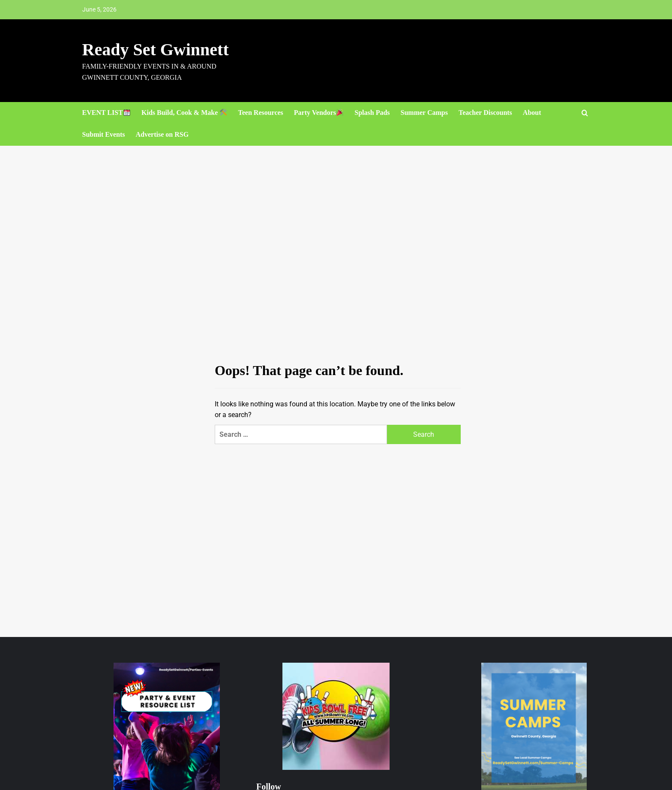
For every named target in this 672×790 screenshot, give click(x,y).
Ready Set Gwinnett (156, 50)
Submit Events (104, 134)
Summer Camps (424, 113)
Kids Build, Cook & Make (184, 113)
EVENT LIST (106, 113)
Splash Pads (372, 113)
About (532, 113)
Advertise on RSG (162, 134)
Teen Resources (261, 113)
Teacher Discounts (485, 113)
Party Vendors (319, 113)
